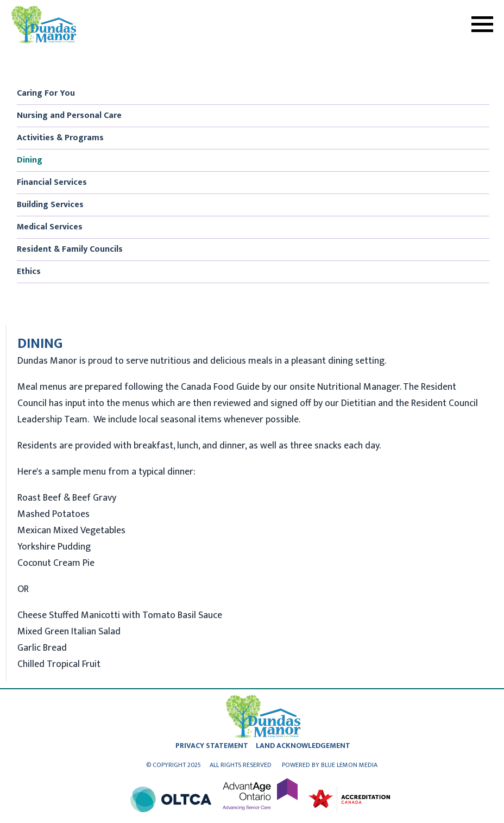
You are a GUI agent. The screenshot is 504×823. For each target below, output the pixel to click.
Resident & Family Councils (70, 249)
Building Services (50, 205)
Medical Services (50, 227)
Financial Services (52, 182)
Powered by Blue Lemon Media (330, 765)
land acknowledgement (303, 746)
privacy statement (212, 746)
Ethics (29, 272)
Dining (30, 160)
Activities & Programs (60, 138)
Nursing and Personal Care (69, 116)
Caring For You (46, 93)
